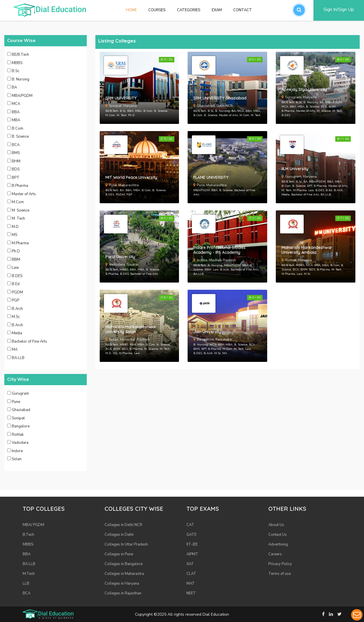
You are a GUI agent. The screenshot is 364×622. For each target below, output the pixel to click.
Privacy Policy (280, 564)
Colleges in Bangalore (124, 564)
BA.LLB (29, 564)
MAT (191, 583)
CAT (190, 525)
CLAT (191, 574)
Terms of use (280, 574)
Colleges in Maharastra (124, 574)
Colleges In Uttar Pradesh (126, 544)
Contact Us (278, 535)
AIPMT (192, 554)
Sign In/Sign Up (339, 9)
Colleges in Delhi (119, 535)
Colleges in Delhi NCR (123, 525)
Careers (275, 554)
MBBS (28, 544)
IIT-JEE (192, 544)
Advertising (278, 544)
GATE (191, 535)
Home (134, 10)
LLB (26, 583)
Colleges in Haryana (122, 583)
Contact (243, 10)
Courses (157, 10)
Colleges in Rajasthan (123, 593)
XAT (190, 564)
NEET (191, 593)
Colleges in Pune (119, 554)
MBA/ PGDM (33, 525)
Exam (217, 10)
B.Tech (28, 535)
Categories (189, 10)
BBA (27, 554)
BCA (27, 593)
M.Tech (29, 574)
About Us (276, 525)
